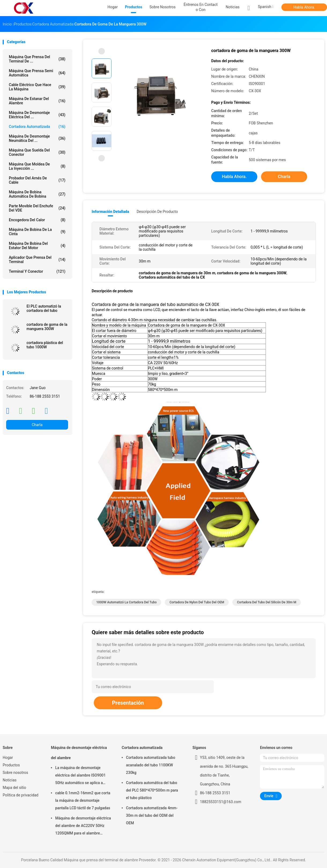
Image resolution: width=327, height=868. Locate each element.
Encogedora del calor (37, 220)
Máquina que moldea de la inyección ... (37, 166)
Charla (37, 425)
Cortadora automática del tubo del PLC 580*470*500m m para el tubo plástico (152, 790)
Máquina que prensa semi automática (37, 73)
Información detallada (110, 212)
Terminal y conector (37, 271)
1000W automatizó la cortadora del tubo (126, 602)
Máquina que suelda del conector (37, 152)
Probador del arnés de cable (37, 180)
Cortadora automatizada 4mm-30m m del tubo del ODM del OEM (152, 815)
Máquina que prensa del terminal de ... (37, 59)
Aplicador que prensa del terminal (37, 260)
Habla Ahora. (304, 7)
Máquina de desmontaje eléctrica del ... (37, 115)
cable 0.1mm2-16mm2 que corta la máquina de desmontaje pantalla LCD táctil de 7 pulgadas (83, 800)
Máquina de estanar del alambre (37, 101)
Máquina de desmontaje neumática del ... (37, 138)
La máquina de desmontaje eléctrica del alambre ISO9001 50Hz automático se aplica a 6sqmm (80, 776)
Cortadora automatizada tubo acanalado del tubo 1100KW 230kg (151, 765)
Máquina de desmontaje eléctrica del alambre (79, 753)
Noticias (10, 780)
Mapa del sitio (14, 788)
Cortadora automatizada (37, 127)
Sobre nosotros (15, 773)
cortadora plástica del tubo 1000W (45, 345)
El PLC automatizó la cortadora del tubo (44, 308)
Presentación (128, 703)
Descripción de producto (157, 212)
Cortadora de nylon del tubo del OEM (197, 602)
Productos (11, 765)
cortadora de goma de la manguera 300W (47, 327)
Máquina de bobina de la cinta (37, 232)
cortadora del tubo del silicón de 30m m (267, 602)
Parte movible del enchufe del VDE (37, 208)
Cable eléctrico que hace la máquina (37, 87)
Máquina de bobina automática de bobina (37, 194)
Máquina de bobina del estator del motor (37, 246)
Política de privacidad (21, 795)
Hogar (8, 758)
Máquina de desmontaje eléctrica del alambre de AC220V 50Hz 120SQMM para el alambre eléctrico (83, 826)
